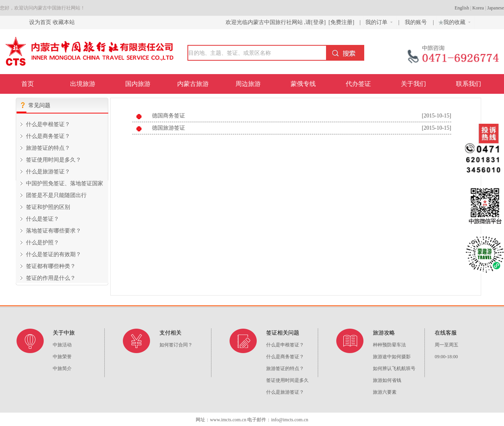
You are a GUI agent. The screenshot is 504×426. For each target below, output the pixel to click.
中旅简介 (62, 368)
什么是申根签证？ (48, 124)
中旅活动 (62, 345)
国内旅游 (138, 84)
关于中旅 (64, 333)
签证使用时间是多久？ (54, 160)
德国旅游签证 (169, 128)
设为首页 (40, 22)
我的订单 (379, 22)
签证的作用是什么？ (51, 278)
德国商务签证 (169, 116)
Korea (478, 8)
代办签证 (358, 84)
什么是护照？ (43, 243)
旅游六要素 (385, 392)
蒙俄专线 (303, 84)
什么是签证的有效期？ (54, 254)
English (462, 8)
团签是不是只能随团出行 (56, 195)
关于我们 (413, 84)
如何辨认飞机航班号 (394, 368)
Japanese (496, 8)
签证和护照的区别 (48, 207)
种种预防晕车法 (389, 345)
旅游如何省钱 (387, 380)
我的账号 (417, 22)
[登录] (318, 22)
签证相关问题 (283, 333)
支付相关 (170, 333)
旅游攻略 (384, 333)
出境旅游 (83, 84)
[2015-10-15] (436, 116)
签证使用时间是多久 (287, 380)
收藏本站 (64, 22)
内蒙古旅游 (193, 84)
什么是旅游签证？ (48, 172)
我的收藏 (454, 21)
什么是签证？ (43, 219)
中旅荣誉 (62, 357)
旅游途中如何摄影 (392, 357)
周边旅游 (248, 84)
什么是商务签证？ (48, 136)
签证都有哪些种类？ (51, 266)
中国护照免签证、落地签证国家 (65, 183)
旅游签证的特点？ (48, 148)
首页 (28, 84)
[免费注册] (341, 22)
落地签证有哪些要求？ (54, 231)
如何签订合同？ (176, 345)
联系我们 (469, 84)
